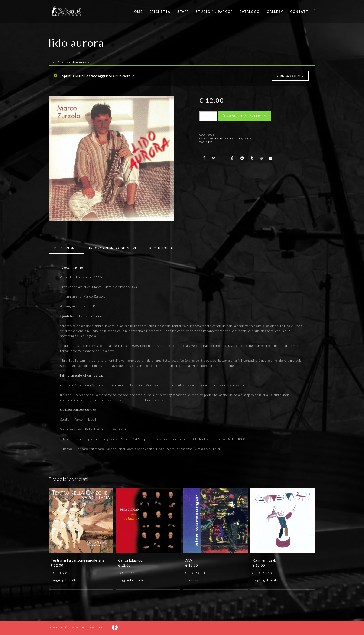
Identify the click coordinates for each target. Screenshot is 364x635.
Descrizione (66, 248)
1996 (209, 142)
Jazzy (64, 62)
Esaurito (193, 580)
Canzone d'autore (229, 138)
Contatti (300, 12)
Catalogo (250, 12)
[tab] (66, 248)
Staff (183, 12)
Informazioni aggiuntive (113, 248)
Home (137, 12)
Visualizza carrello (290, 76)
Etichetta (160, 12)
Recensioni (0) (163, 248)
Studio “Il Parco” (214, 12)
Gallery (275, 12)
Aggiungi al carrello (247, 116)
